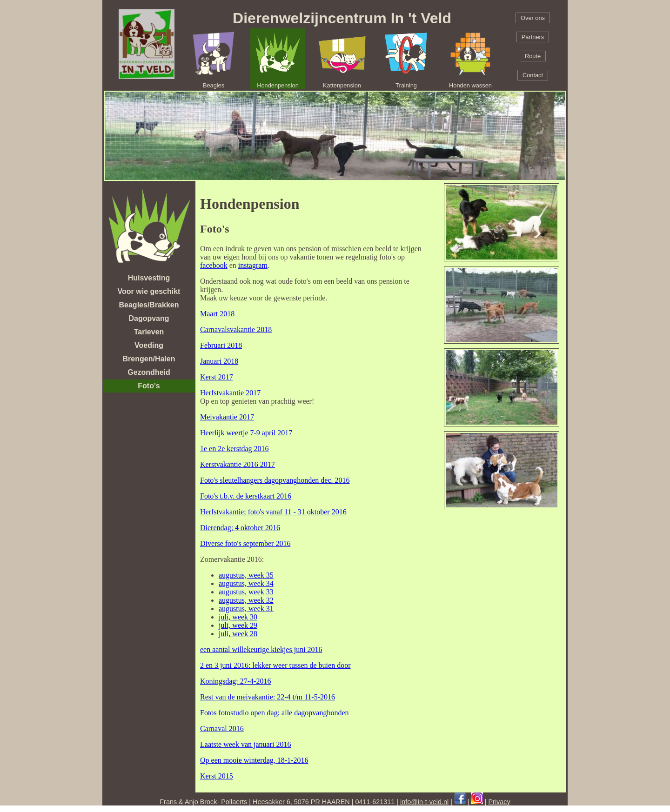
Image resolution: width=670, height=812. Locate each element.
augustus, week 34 (246, 583)
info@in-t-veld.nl (424, 802)
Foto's (149, 386)
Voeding (149, 345)
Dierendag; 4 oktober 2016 (240, 528)
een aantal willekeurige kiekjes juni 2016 (261, 649)
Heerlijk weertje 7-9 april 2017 (246, 433)
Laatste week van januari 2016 (245, 744)
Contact (533, 75)
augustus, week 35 (246, 575)
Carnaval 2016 (222, 729)
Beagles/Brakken (149, 305)
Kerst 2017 (217, 377)
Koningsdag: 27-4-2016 (235, 681)
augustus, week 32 (246, 600)
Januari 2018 (219, 361)
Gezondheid (149, 372)
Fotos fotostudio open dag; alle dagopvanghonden (275, 713)
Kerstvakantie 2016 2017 (238, 464)
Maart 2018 (217, 314)
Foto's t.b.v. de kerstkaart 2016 (246, 496)
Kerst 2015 (217, 776)
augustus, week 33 (246, 592)
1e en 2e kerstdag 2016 (234, 449)
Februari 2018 (221, 345)
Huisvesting (149, 278)
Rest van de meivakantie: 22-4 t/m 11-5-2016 (268, 697)
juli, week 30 (238, 617)
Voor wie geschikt (149, 291)
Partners (533, 37)
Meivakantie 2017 (227, 417)
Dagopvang (149, 318)
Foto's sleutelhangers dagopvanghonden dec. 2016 (275, 480)
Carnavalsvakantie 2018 (236, 329)
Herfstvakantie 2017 (230, 393)
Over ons (533, 18)
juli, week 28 (238, 634)
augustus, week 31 (246, 609)
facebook (214, 265)
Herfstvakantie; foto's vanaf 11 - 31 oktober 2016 (273, 512)
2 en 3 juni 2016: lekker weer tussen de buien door (275, 665)
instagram (253, 265)
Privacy (499, 802)
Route (533, 56)
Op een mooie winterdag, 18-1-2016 (254, 760)
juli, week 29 (238, 625)
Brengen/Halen (149, 359)
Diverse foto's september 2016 (245, 543)
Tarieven (149, 332)
